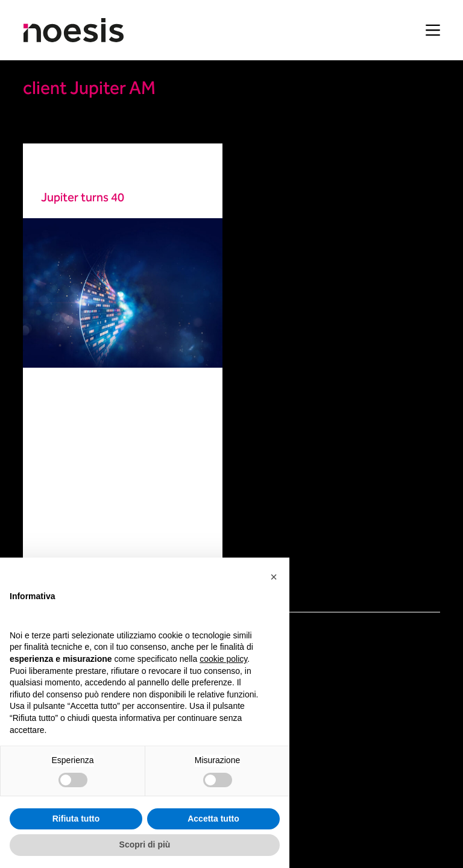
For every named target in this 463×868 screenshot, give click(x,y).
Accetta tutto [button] (213, 819)
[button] (274, 577)
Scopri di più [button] (145, 844)
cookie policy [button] (223, 659)
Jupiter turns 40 (83, 198)
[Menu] (433, 30)
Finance (56, 170)
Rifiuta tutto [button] (76, 819)
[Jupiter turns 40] (123, 293)
